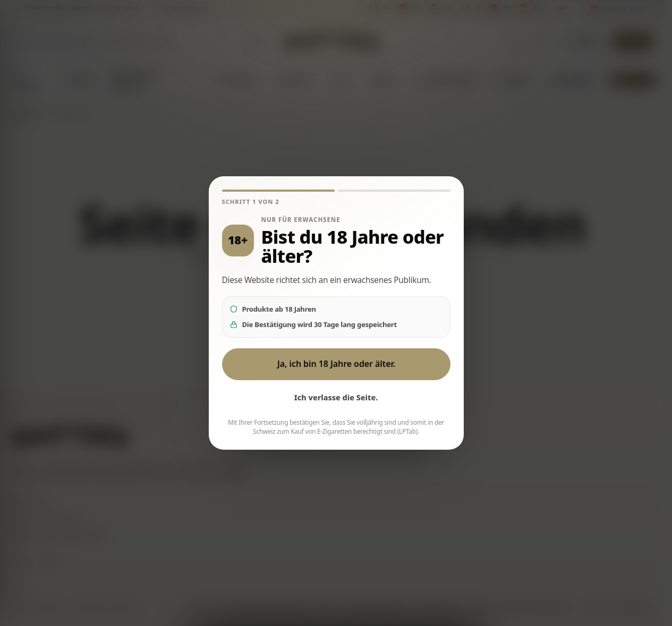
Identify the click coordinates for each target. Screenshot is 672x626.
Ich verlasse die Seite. (336, 397)
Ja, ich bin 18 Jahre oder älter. (336, 364)
